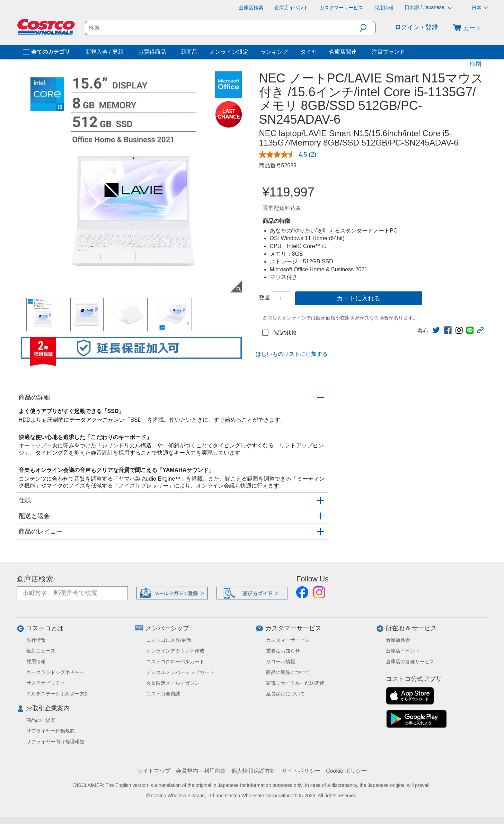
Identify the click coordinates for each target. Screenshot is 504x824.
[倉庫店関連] (358, 52)
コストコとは (45, 628)
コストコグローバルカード (175, 661)
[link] (436, 330)
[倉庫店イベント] (291, 8)
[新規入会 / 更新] (125, 52)
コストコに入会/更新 (169, 640)
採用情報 (36, 661)
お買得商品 (152, 52)
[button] (367, 28)
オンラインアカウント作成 (175, 651)
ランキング (274, 52)
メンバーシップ (167, 628)
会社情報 (36, 640)
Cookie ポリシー (346, 771)
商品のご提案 (41, 720)
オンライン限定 (229, 52)
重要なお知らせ (283, 651)
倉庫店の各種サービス (410, 661)
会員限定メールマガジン (173, 683)
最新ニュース (41, 651)
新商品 (189, 52)
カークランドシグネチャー (55, 672)
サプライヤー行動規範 (51, 731)
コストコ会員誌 (163, 694)
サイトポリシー (301, 771)
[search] (222, 28)
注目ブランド (388, 52)
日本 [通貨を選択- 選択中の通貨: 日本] (480, 8)
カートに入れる (359, 298)
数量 (265, 297)
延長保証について (285, 694)
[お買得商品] (167, 52)
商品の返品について (288, 672)
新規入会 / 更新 (104, 52)
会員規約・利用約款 (201, 771)
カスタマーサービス (293, 628)
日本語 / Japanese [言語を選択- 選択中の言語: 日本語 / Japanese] (428, 7)
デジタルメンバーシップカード (180, 672)
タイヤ (309, 52)
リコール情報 (281, 661)
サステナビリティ (46, 683)
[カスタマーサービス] (341, 8)
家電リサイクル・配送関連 (295, 683)
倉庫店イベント (403, 651)
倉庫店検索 (35, 579)
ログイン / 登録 (416, 27)
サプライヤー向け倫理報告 (55, 742)
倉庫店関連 (343, 52)
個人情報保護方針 (254, 771)
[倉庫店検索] (251, 8)
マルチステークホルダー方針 (58, 694)
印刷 (476, 64)
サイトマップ (154, 771)
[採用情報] (384, 8)
